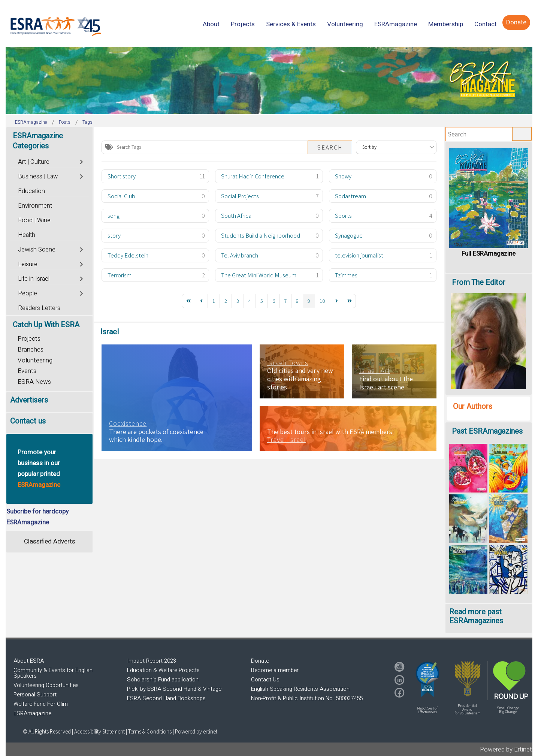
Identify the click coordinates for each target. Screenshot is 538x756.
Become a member (275, 670)
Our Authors (473, 406)
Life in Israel (34, 279)
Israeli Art (375, 371)
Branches (31, 350)
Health (27, 235)
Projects (29, 339)
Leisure (28, 264)
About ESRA (29, 661)
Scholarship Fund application (163, 680)
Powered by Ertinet (506, 749)
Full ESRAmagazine (489, 254)
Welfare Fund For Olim (41, 704)
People (28, 293)
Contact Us (265, 680)
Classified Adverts (50, 541)
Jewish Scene (37, 250)
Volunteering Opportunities (46, 685)
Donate (260, 661)
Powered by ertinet (196, 731)
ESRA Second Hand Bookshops (166, 698)
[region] (269, 80)
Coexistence (128, 424)
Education (31, 191)
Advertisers (29, 400)
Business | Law (38, 177)
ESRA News (34, 382)
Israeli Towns (288, 363)
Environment (35, 206)
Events (27, 371)
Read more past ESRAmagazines (476, 616)
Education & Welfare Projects (163, 670)
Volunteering (35, 360)
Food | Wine (34, 220)
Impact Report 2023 (152, 661)
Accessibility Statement (100, 731)
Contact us (28, 421)
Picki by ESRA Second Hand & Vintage (174, 689)
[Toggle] (82, 161)
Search (330, 147)
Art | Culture (34, 162)
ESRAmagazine (32, 713)
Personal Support (35, 695)
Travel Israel (287, 440)
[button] (427, 679)
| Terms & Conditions (149, 731)
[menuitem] (211, 24)
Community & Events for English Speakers (53, 673)
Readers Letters (39, 308)
